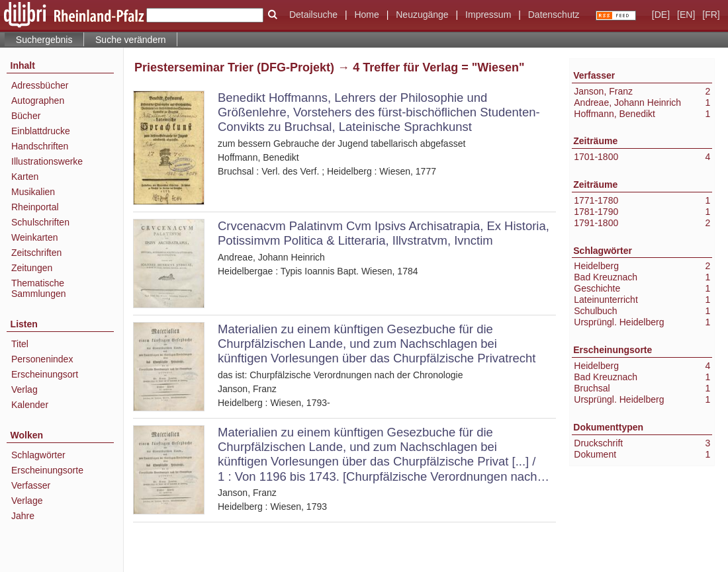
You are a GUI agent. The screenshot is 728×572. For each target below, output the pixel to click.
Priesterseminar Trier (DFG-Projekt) (234, 67)
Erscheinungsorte (47, 470)
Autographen (38, 101)
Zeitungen (32, 268)
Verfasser (31, 485)
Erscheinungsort (45, 374)
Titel (20, 344)
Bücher (26, 116)
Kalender (30, 405)
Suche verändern (131, 40)
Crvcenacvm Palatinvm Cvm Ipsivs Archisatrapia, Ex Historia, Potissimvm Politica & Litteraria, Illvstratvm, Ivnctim (384, 233)
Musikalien (33, 192)
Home (366, 15)
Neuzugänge (422, 15)
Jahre (23, 516)
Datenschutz (554, 15)
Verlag (24, 389)
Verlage (27, 501)
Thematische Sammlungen (39, 288)
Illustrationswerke (47, 161)
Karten (25, 177)
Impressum (488, 15)
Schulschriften (40, 222)
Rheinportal (35, 207)
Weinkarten (35, 237)
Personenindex (42, 359)
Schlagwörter (38, 455)
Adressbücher (40, 85)
